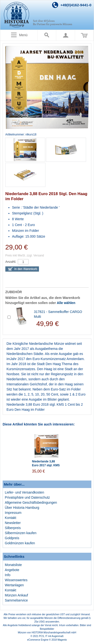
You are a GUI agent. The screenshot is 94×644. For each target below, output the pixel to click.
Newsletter (13, 523)
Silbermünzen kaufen (21, 533)
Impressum (13, 513)
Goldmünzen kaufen (20, 543)
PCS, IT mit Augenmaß (51, 636)
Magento (62, 640)
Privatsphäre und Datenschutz (27, 497)
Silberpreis (13, 528)
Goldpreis (12, 538)
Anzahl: (11, 262)
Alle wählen (66, 303)
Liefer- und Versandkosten (24, 492)
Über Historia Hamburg (22, 508)
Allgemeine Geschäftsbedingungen (31, 502)
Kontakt (10, 518)
